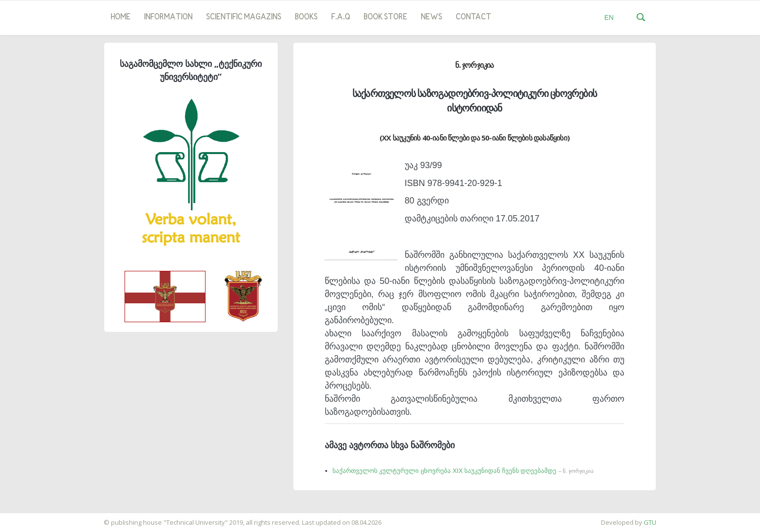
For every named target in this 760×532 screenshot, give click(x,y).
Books (306, 17)
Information (168, 17)
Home (120, 17)
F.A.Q (340, 17)
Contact (473, 17)
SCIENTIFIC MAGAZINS (244, 17)
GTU (650, 522)
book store (385, 17)
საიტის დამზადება (29, 517)
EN (609, 17)
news (431, 17)
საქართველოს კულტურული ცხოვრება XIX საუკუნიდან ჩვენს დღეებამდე (463, 471)
